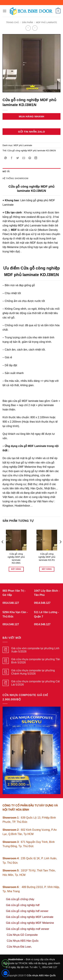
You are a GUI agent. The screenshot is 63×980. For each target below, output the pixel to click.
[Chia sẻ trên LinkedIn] (36, 158)
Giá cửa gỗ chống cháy (20, 899)
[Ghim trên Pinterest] (30, 158)
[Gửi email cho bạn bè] (24, 158)
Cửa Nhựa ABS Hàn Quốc (23, 941)
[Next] (60, 549)
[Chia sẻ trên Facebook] (12, 158)
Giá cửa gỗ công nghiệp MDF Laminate (30, 917)
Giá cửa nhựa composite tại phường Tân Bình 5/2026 (36, 661)
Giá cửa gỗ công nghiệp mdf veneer (28, 929)
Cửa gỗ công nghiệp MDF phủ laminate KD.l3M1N (32, 151)
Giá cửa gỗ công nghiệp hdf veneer (27, 911)
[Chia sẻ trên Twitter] (18, 158)
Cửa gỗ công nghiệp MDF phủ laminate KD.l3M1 (16, 558)
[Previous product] (35, 28)
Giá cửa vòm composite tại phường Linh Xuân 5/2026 (35, 650)
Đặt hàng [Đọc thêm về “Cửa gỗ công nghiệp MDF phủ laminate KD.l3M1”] (16, 569)
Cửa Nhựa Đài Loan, (19, 947)
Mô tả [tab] (6, 171)
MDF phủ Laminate (46, 22)
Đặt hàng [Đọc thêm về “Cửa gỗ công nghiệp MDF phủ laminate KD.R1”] (47, 569)
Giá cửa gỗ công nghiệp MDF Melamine (30, 923)
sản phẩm (27, 22)
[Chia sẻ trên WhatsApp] (6, 158)
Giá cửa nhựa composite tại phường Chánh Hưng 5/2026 (33, 672)
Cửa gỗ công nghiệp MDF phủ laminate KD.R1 (47, 557)
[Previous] (3, 549)
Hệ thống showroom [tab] (15, 178)
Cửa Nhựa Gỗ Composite (23, 935)
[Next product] (28, 28)
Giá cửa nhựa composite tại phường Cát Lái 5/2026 (36, 683)
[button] (5, 11)
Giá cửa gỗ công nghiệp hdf (23, 905)
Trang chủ (12, 22)
